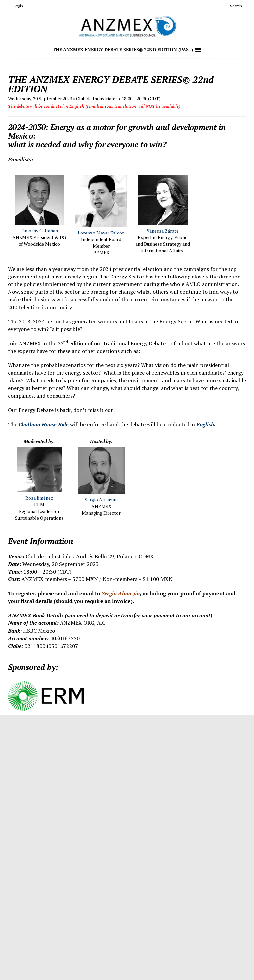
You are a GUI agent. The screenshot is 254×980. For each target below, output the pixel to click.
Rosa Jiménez (39, 498)
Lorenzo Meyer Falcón (101, 233)
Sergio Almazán (101, 500)
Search (233, 6)
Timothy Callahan (39, 230)
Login (16, 6)
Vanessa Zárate (163, 231)
